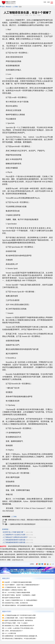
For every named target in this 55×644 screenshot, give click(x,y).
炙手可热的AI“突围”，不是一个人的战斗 (16, 623)
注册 (48, 2)
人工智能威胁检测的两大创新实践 (14, 540)
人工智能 (15, 7)
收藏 (53, 564)
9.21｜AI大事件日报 (10, 633)
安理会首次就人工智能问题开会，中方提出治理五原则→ (21, 639)
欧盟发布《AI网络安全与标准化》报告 (15, 590)
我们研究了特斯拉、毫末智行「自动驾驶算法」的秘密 (20, 595)
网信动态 (9, 7)
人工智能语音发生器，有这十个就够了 (15, 587)
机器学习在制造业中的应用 (12, 598)
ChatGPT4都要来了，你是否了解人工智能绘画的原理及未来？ (22, 585)
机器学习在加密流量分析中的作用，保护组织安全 (19, 620)
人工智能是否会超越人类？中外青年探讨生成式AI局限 (20, 615)
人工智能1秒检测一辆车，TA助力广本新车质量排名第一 (20, 618)
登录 (45, 2)
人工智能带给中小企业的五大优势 (14, 535)
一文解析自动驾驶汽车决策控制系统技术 (22, 524)
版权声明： (4, 546)
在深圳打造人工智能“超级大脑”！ (14, 532)
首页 (3, 7)
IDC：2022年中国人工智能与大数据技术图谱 (17, 593)
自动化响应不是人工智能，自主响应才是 (16, 603)
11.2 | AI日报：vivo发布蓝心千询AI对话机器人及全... (19, 628)
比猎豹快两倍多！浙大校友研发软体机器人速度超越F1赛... (21, 636)
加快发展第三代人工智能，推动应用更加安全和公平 (19, 626)
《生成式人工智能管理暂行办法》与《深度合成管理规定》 (21, 600)
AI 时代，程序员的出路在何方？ (14, 631)
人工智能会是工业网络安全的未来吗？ (16, 537)
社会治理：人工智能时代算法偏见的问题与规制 (18, 582)
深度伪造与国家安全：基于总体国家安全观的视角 (19, 605)
